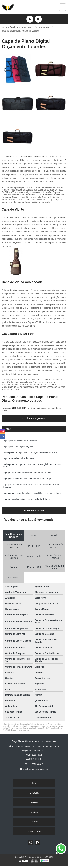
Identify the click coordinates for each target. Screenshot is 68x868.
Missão (34, 802)
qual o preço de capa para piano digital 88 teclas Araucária (30, 452)
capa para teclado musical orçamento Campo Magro (27, 479)
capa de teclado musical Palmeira (19, 458)
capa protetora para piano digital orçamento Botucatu (28, 473)
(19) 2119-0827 (20, 408)
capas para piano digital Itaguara (18, 446)
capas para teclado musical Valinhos (20, 440)
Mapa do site (34, 831)
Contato (34, 822)
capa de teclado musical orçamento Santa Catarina (27, 499)
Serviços (34, 812)
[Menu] (63, 7)
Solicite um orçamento (34, 418)
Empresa (34, 793)
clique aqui (35, 408)
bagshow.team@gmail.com (34, 769)
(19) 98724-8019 (34, 764)
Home (34, 783)
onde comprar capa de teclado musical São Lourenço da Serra (32, 493)
